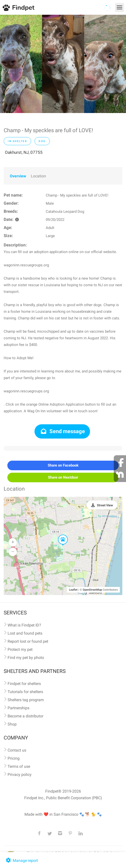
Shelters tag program (26, 700)
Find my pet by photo (26, 658)
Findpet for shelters (24, 684)
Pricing (14, 758)
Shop (12, 724)
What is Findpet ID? (24, 625)
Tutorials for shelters (25, 692)
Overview (18, 176)
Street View (105, 505)
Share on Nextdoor (63, 477)
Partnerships (18, 708)
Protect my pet (20, 649)
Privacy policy (20, 775)
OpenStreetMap (92, 590)
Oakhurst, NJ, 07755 (24, 152)
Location (38, 176)
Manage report (21, 861)
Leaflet (73, 590)
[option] (21, 64)
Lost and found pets (25, 633)
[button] (59, 535)
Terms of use (19, 766)
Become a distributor (25, 716)
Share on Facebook (63, 465)
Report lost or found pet (28, 641)
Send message (62, 431)
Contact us (17, 750)
